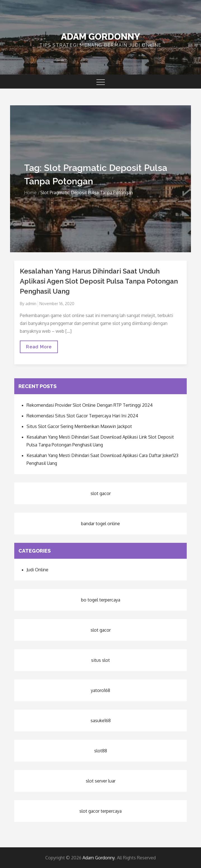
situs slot (100, 660)
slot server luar (101, 781)
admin (31, 304)
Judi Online (37, 570)
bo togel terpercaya (101, 600)
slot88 (101, 751)
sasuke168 (101, 720)
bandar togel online (100, 524)
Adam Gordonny (100, 36)
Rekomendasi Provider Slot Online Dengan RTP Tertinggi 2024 (90, 405)
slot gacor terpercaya (100, 811)
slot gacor (101, 493)
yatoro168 (100, 690)
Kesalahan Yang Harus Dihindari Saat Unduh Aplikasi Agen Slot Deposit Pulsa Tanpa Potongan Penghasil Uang (99, 281)
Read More (39, 349)
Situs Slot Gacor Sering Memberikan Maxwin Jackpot (79, 426)
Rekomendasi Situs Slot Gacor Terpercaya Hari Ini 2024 (82, 416)
